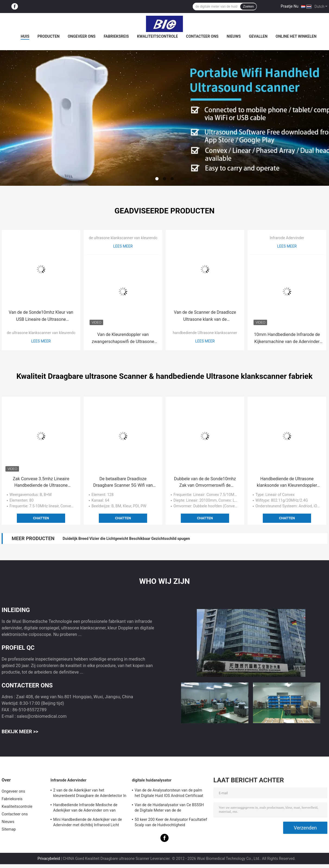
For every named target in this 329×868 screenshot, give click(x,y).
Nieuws (234, 36)
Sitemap (9, 829)
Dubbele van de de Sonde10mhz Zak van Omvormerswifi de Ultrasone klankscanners (205, 482)
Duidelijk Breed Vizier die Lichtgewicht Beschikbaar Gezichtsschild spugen (126, 539)
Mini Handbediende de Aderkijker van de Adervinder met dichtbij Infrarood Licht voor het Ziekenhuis (88, 823)
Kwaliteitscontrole (158, 36)
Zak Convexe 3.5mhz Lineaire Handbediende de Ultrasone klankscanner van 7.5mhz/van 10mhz (41, 482)
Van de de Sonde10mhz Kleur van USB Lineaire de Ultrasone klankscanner (41, 316)
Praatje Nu (290, 6)
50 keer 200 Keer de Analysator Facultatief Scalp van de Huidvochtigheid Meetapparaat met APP (171, 823)
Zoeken (248, 7)
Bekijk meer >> (20, 731)
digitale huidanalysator (152, 780)
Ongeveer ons (81, 36)
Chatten (41, 518)
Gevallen (258, 36)
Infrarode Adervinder (287, 238)
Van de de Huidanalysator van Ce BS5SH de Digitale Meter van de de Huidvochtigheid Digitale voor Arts (169, 808)
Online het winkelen (296, 36)
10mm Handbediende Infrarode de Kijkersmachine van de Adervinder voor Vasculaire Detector (287, 339)
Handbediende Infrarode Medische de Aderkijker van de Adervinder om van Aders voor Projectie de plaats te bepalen (88, 808)
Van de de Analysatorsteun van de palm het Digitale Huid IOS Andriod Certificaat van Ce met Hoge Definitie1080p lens (169, 794)
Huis (25, 36)
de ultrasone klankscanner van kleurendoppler (45, 333)
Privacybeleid (49, 859)
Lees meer (41, 341)
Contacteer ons (202, 36)
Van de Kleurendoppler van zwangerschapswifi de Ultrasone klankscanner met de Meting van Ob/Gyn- (123, 339)
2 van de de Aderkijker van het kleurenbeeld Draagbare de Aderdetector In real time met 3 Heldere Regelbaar (90, 794)
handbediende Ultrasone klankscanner (205, 333)
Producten (48, 36)
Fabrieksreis (116, 36)
